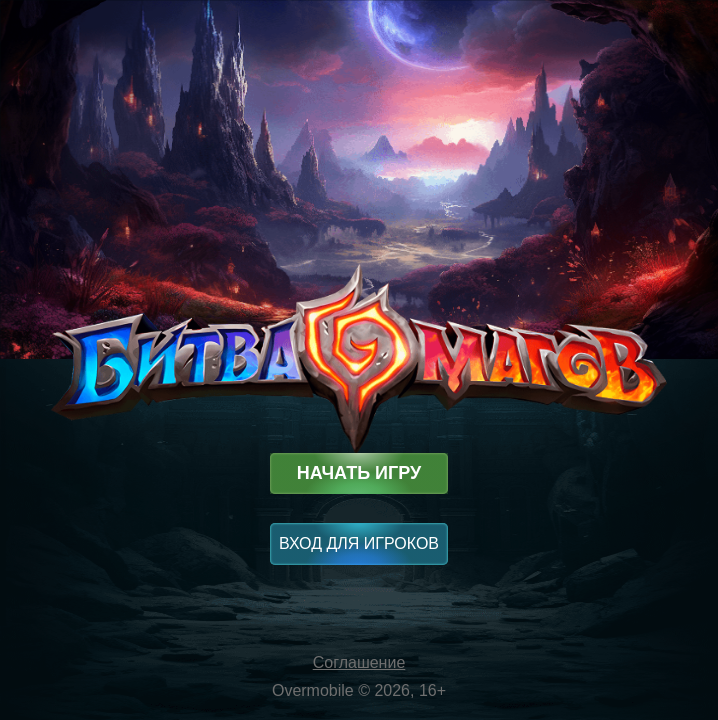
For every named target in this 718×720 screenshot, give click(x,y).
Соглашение (359, 662)
